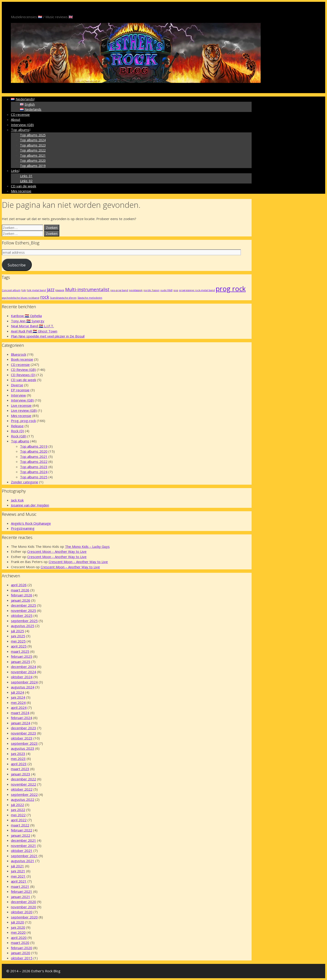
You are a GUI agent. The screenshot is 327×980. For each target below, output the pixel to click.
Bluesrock (19, 354)
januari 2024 (21, 723)
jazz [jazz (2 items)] (51, 290)
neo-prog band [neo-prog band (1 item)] (119, 290)
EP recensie (20, 390)
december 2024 (24, 667)
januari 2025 (21, 662)
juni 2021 (18, 871)
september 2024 (24, 682)
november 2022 (24, 784)
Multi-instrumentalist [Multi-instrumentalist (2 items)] (87, 290)
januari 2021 (21, 897)
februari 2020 (22, 948)
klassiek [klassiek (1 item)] (60, 290)
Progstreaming (23, 528)
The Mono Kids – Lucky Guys (87, 546)
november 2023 (24, 733)
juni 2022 (18, 810)
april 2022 (19, 820)
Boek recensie (22, 359)
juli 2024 (17, 692)
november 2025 (24, 610)
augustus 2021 (23, 861)
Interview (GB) (22, 125)
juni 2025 (18, 636)
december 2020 (24, 902)
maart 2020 (20, 943)
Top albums (21, 130)
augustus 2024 (23, 687)
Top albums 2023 (33, 145)
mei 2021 (18, 876)
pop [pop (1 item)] (176, 290)
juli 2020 (17, 922)
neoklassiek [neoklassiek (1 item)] (136, 290)
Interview (18, 395)
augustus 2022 (23, 799)
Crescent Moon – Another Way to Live (57, 551)
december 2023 (24, 728)
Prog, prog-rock (23, 421)
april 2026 (19, 585)
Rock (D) (17, 431)
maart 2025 (20, 651)
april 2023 (19, 764)
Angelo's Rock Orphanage (31, 523)
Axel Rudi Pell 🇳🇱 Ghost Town (34, 331)
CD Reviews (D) (23, 375)
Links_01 (26, 176)
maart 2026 (20, 590)
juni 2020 (18, 927)
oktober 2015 (22, 958)
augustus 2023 (23, 748)
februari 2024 (22, 718)
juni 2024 (18, 697)
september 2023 (24, 743)
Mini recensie (21, 191)
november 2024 (24, 672)
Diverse (17, 385)
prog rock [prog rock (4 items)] (231, 289)
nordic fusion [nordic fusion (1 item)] (151, 290)
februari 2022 (22, 830)
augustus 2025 (23, 626)
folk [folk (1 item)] (24, 290)
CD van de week (24, 186)
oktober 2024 (22, 677)
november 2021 (24, 846)
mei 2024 (18, 702)
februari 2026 (22, 595)
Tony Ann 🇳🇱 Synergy (28, 321)
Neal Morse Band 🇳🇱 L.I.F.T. (32, 326)
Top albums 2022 (33, 150)
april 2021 (19, 881)
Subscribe (17, 265)
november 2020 (24, 907)
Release (17, 426)
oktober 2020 (22, 912)
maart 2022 (20, 825)
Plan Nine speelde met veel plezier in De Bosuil (48, 336)
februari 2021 (22, 891)
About (16, 119)
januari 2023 (21, 774)
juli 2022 (17, 805)
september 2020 (24, 917)
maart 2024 (20, 713)
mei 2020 (18, 932)
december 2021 (24, 840)
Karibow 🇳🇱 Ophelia (26, 316)
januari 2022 (21, 835)
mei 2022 (18, 815)
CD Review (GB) (23, 370)
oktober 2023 (22, 738)
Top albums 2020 (33, 160)
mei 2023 (18, 759)
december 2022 (24, 779)
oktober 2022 (22, 789)
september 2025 (24, 621)
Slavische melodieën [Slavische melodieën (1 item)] (90, 298)
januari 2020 (21, 953)
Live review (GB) (24, 410)
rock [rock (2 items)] (45, 297)
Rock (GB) (19, 436)
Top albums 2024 (33, 140)
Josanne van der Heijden (30, 505)
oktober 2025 (22, 615)
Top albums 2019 (33, 166)
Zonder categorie (25, 482)
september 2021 (24, 856)
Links (16, 171)
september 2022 (24, 794)
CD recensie (20, 114)
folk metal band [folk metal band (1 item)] (36, 290)
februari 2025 (22, 656)
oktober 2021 (22, 851)
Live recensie (21, 405)
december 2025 (24, 605)
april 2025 (19, 646)
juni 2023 (18, 754)
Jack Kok (17, 500)
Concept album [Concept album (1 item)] (11, 290)
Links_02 (26, 181)
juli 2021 (17, 866)
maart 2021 (20, 886)
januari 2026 (21, 600)
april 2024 (19, 707)
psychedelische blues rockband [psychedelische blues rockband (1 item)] (21, 298)
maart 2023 (20, 769)
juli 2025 (17, 631)
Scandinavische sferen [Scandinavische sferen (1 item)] (63, 298)
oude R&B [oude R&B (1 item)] (166, 290)
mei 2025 (18, 641)
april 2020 (19, 938)
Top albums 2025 (33, 135)
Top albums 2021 (33, 155)
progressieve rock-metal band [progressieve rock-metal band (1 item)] (197, 290)
